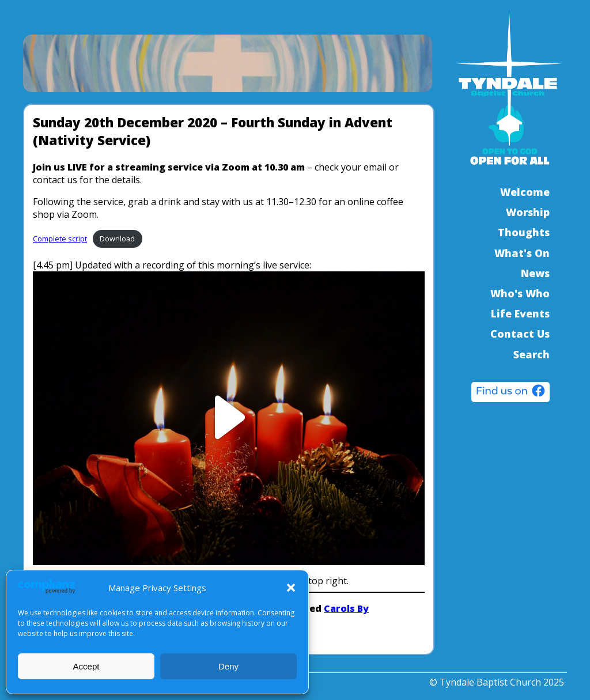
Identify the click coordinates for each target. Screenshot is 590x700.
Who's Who (520, 293)
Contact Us (520, 334)
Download (117, 239)
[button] (291, 588)
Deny (228, 666)
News (535, 273)
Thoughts (524, 232)
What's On (522, 253)
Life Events (520, 313)
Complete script (60, 239)
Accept (86, 666)
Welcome (525, 192)
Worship (528, 212)
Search (532, 354)
